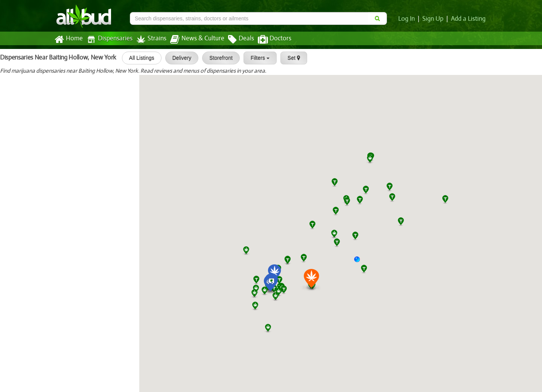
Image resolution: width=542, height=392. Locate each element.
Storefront (217, 58)
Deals (235, 40)
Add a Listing (469, 19)
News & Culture (193, 40)
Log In (408, 19)
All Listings (138, 58)
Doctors (268, 40)
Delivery (178, 58)
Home (68, 40)
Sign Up (434, 19)
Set (290, 58)
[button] (360, 262)
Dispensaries (108, 39)
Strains (149, 39)
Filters (256, 58)
